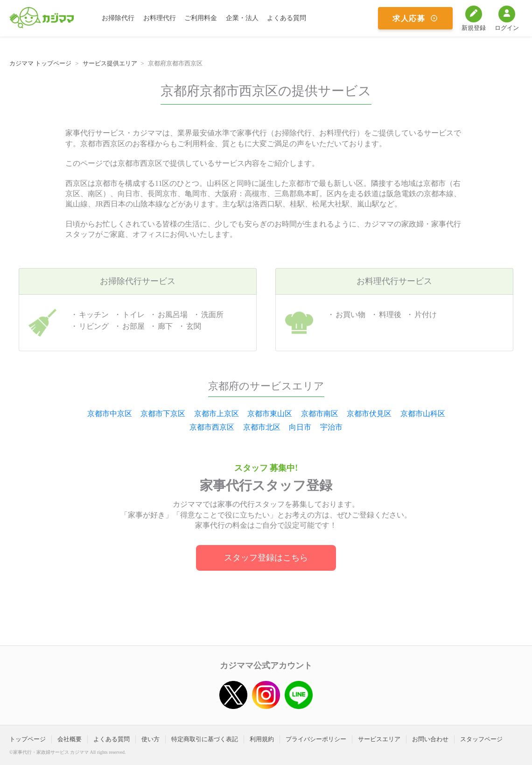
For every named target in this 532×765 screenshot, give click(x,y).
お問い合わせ (430, 739)
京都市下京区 (163, 414)
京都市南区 (320, 414)
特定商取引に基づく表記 (205, 739)
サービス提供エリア (110, 63)
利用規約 (262, 739)
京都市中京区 (110, 414)
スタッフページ (481, 739)
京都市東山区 (270, 414)
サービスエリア (379, 739)
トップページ (28, 739)
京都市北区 (262, 427)
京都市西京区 (212, 427)
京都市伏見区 (369, 414)
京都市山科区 (423, 414)
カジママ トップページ (40, 63)
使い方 (150, 739)
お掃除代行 (118, 18)
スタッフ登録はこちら (266, 558)
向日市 (300, 427)
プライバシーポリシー (316, 739)
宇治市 (331, 427)
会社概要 (70, 739)
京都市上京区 (217, 414)
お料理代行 (160, 18)
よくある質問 (287, 18)
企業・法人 (242, 18)
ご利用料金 (201, 18)
